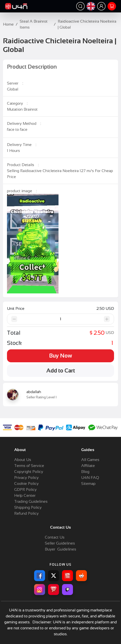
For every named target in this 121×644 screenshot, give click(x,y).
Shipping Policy (28, 507)
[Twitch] (67, 590)
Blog (85, 472)
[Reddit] (81, 576)
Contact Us (55, 537)
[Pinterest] (54, 590)
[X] (54, 576)
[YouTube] (67, 576)
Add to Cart (61, 371)
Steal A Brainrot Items (34, 24)
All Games (90, 460)
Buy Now (60, 356)
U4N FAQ (90, 478)
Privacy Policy (26, 478)
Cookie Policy (26, 483)
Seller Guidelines (60, 543)
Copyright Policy (29, 472)
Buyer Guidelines (60, 549)
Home (8, 24)
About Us (23, 460)
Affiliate (88, 466)
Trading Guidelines (31, 501)
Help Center (25, 495)
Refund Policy (26, 513)
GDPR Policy (25, 489)
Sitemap (88, 483)
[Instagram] (40, 590)
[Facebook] (40, 576)
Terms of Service (29, 466)
